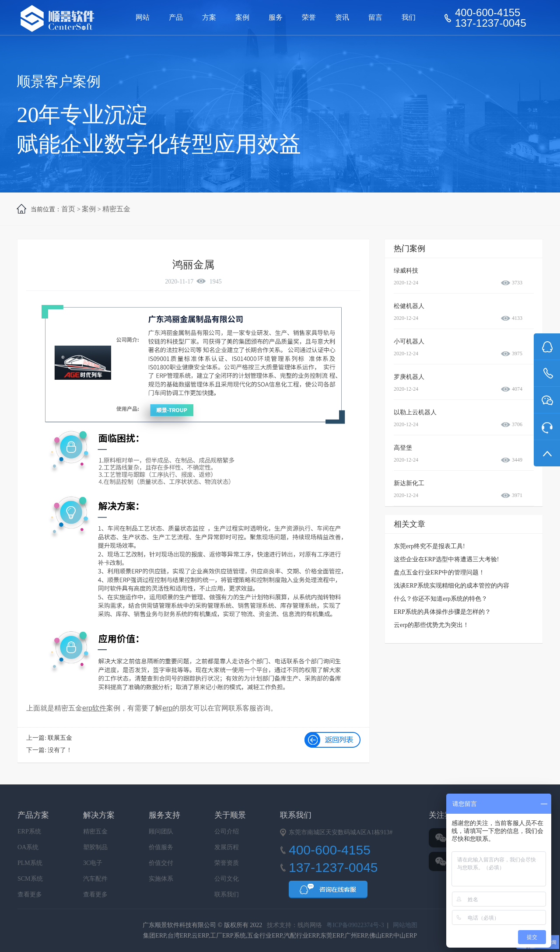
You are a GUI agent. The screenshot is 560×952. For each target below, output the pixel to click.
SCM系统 (30, 879)
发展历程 (227, 847)
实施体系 (161, 879)
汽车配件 (95, 879)
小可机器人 (409, 341)
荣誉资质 (227, 863)
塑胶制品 (95, 847)
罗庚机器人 (409, 377)
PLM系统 (30, 863)
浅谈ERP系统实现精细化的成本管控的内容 (451, 586)
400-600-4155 (488, 13)
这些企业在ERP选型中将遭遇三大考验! (446, 559)
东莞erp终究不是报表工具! (429, 546)
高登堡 (403, 448)
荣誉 (309, 17)
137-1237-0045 (491, 23)
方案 (209, 17)
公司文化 (227, 879)
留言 (375, 17)
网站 (143, 17)
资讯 (342, 17)
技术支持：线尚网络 (294, 925)
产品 (176, 17)
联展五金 (60, 738)
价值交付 (161, 863)
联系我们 (227, 894)
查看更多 (30, 894)
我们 (409, 17)
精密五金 (116, 209)
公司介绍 (227, 831)
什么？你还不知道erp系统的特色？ (441, 599)
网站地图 (405, 925)
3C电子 (93, 863)
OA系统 (28, 847)
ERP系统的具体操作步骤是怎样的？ (442, 612)
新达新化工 (409, 483)
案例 (242, 17)
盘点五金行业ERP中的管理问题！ (439, 572)
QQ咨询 (328, 892)
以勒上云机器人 (415, 412)
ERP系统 (29, 831)
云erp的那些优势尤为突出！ (431, 625)
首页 (68, 209)
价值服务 (161, 847)
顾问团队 (161, 831)
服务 (276, 17)
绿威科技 (406, 271)
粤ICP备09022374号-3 (355, 925)
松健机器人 (409, 306)
